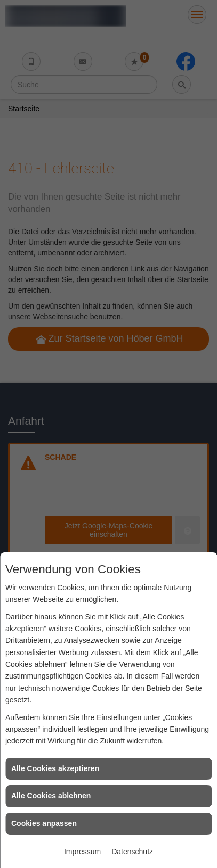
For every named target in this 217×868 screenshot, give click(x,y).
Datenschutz (132, 852)
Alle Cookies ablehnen (51, 796)
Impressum (82, 852)
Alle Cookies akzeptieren (55, 768)
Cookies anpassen (44, 823)
